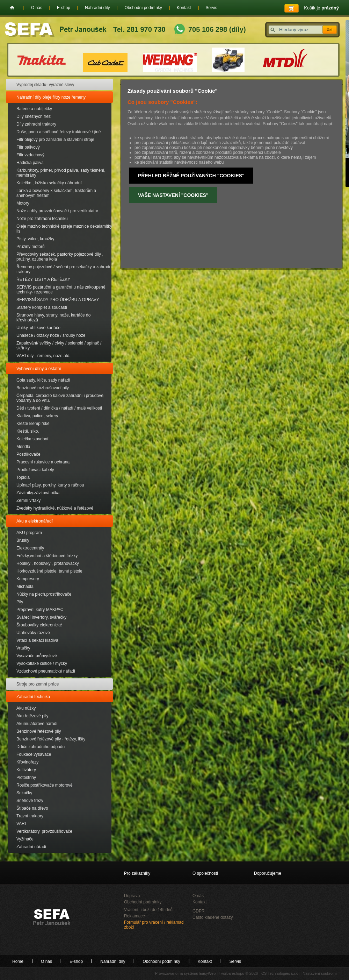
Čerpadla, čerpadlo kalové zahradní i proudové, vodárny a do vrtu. (60, 398)
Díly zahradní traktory (36, 124)
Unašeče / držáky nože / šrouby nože (51, 335)
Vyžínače (25, 839)
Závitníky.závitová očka (38, 493)
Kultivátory (26, 770)
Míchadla (25, 587)
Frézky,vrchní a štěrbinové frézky (47, 556)
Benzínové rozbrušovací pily (43, 388)
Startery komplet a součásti (42, 307)
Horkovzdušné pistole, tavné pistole (49, 571)
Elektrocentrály (30, 548)
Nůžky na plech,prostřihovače (44, 594)
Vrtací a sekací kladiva (37, 640)
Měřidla (23, 447)
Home (12, 8)
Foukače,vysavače (34, 754)
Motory (23, 203)
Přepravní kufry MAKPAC (40, 610)
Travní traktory (30, 816)
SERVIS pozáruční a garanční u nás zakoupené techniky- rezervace (61, 290)
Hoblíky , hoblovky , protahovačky (48, 563)
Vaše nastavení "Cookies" (173, 195)
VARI (21, 824)
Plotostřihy (26, 777)
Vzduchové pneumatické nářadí (46, 671)
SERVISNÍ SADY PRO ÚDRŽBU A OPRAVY (58, 300)
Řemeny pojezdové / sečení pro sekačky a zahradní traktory (64, 269)
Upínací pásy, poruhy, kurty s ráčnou (50, 485)
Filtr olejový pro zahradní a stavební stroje (55, 140)
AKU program (29, 533)
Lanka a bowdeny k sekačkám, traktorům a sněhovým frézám (56, 193)
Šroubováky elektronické (39, 625)
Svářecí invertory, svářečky (41, 617)
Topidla (23, 477)
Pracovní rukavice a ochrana (43, 462)
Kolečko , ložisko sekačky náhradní (49, 183)
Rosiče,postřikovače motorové (45, 785)
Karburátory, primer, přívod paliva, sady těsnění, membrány (61, 173)
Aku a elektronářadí (35, 521)
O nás (37, 8)
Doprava (132, 896)
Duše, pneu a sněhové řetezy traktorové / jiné (59, 132)
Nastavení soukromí (320, 973)
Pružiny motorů (31, 247)
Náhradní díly (97, 8)
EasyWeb (207, 973)
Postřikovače (28, 454)
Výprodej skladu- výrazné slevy (45, 85)
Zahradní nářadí (31, 847)
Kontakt (184, 8)
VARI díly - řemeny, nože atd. (43, 356)
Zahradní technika (33, 697)
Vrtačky (23, 648)
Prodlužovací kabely (35, 470)
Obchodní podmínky (143, 8)
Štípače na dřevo (32, 808)
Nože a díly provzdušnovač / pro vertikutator (57, 211)
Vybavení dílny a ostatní (39, 369)
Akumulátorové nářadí (37, 724)
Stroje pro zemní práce (38, 684)
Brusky (23, 540)
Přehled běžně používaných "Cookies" (191, 176)
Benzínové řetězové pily (39, 731)
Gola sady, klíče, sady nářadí (43, 380)
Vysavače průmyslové (37, 656)
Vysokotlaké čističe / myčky (42, 663)
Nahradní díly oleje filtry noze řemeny (51, 97)
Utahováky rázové (33, 633)
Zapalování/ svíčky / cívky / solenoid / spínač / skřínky (59, 346)
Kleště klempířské (33, 424)
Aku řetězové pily (32, 716)
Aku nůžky (26, 708)
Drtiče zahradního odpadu (41, 747)
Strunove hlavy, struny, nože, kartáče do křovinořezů (53, 318)
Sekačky (24, 793)
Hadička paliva (30, 163)
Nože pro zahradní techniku (42, 219)
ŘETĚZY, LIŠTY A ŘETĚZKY (43, 279)
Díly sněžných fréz (34, 116)
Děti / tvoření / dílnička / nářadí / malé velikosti (59, 408)
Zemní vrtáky (28, 500)
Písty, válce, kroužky (35, 239)
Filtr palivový (28, 147)
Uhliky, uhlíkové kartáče (38, 328)
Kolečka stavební (32, 439)
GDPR (199, 911)
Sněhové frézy (30, 801)
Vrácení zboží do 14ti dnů (148, 910)
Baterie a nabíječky (34, 109)
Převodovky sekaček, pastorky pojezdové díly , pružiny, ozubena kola (60, 257)
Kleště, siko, (28, 431)
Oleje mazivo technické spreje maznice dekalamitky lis (64, 229)
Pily (20, 602)
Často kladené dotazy (213, 917)
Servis (212, 8)
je (321, 8)
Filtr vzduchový (30, 155)
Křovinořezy (27, 762)
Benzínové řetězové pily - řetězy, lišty (51, 739)
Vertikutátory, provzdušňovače (44, 831)
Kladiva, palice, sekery (37, 416)
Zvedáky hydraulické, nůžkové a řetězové (55, 508)
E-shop (64, 8)
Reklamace (134, 916)
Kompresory (28, 579)
